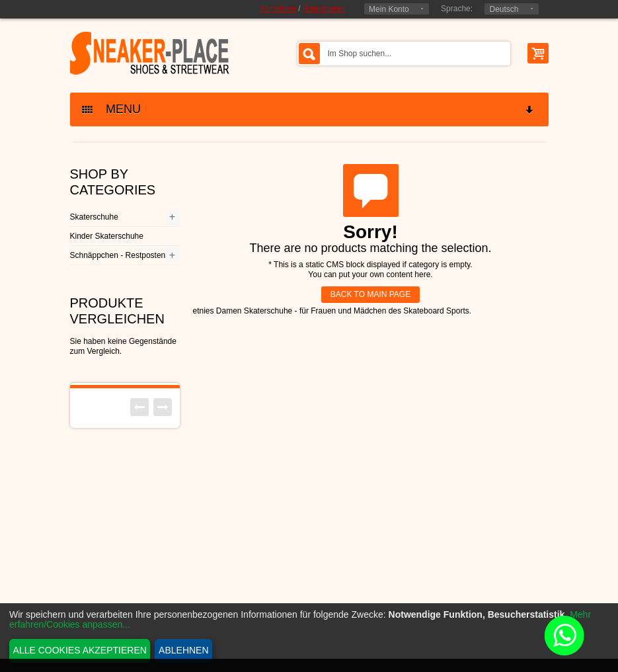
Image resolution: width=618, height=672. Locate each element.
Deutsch (504, 9)
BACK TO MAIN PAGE (370, 294)
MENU (309, 109)
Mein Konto (389, 9)
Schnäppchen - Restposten (118, 255)
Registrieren (324, 9)
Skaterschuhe (94, 217)
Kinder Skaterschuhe (107, 236)
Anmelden (278, 9)
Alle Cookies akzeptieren (80, 650)
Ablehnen (183, 650)
